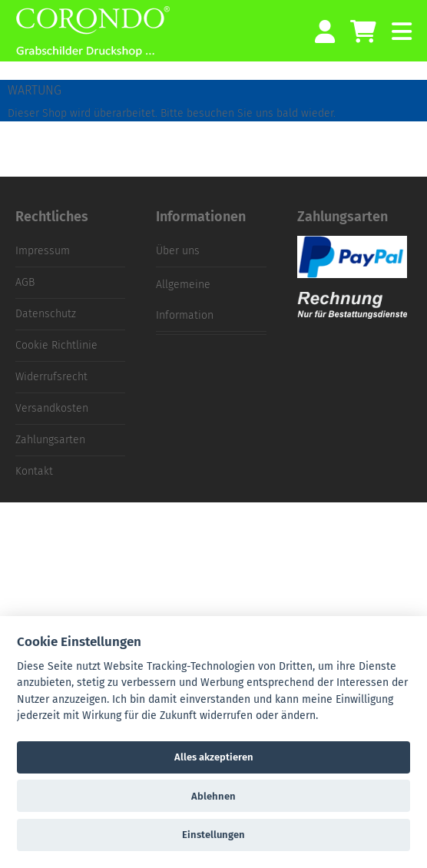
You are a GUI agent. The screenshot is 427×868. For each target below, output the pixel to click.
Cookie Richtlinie (56, 345)
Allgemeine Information (185, 300)
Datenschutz (46, 314)
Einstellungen (213, 835)
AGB (25, 282)
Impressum (43, 251)
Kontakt (34, 471)
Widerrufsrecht (51, 377)
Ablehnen (213, 796)
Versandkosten (52, 408)
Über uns (178, 251)
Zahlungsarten (50, 440)
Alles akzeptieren (214, 757)
